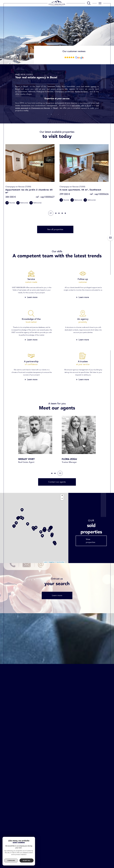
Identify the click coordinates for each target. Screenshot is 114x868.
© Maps (51, 562)
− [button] (62, 499)
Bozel (56, 108)
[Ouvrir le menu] (100, 3)
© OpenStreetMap (60, 562)
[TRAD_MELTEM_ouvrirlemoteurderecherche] (89, 3)
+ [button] (62, 496)
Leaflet (45, 562)
